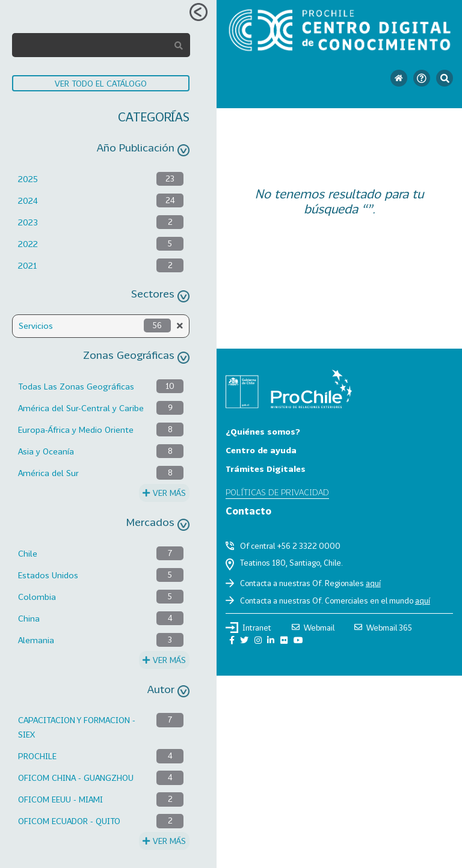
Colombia (37, 597)
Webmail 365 (383, 628)
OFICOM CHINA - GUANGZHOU (76, 778)
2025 (28, 179)
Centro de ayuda (261, 450)
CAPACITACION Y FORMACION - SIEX (77, 727)
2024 (28, 200)
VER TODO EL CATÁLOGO (101, 83)
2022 (28, 244)
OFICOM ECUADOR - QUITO (69, 821)
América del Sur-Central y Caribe (81, 408)
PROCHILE (37, 756)
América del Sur (48, 473)
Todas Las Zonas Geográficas (76, 386)
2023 (28, 222)
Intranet (248, 628)
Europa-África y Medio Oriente (76, 429)
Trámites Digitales (266, 469)
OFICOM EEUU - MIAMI (60, 799)
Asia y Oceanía (46, 451)
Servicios (36, 325)
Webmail (313, 628)
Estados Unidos (48, 575)
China (29, 618)
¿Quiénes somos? (263, 431)
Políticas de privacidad (277, 492)
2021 (27, 265)
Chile (28, 553)
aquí (373, 583)
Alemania (36, 640)
